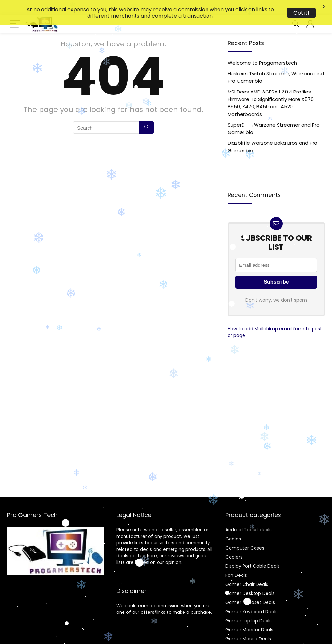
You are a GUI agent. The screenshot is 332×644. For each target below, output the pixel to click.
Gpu (230, 633)
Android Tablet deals (249, 514)
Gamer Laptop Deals (249, 605)
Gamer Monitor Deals (249, 614)
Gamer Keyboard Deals (251, 596)
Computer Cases (245, 533)
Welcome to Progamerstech (262, 48)
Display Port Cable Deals (253, 551)
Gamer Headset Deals (250, 587)
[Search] (146, 112)
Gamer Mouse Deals (248, 624)
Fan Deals (236, 560)
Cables (233, 524)
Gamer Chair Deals (247, 569)
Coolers (234, 542)
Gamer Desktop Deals (250, 578)
